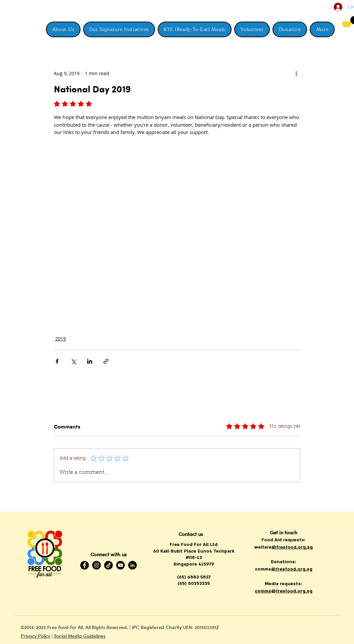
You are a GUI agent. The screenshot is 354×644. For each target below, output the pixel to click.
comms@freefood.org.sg (284, 591)
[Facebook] (85, 565)
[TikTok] (108, 565)
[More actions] (296, 73)
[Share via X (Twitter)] (73, 361)
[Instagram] (96, 565)
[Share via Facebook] (57, 361)
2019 (61, 339)
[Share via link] (106, 361)
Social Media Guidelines (80, 636)
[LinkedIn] (132, 565)
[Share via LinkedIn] (90, 361)
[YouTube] (120, 565)
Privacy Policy (35, 636)
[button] (322, 29)
